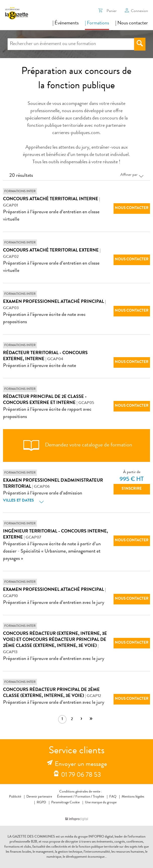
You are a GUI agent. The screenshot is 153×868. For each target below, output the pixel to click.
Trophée (98, 797)
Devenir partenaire (39, 797)
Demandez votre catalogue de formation (77, 445)
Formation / (84, 797)
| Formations (97, 23)
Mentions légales (133, 797)
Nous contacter (132, 208)
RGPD (41, 803)
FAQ (113, 797)
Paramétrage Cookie (65, 803)
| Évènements (66, 23)
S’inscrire (132, 489)
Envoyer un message (81, 765)
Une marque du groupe (100, 803)
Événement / (66, 797)
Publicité (15, 797)
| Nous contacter (132, 23)
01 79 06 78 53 (81, 775)
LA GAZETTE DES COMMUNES (31, 837)
